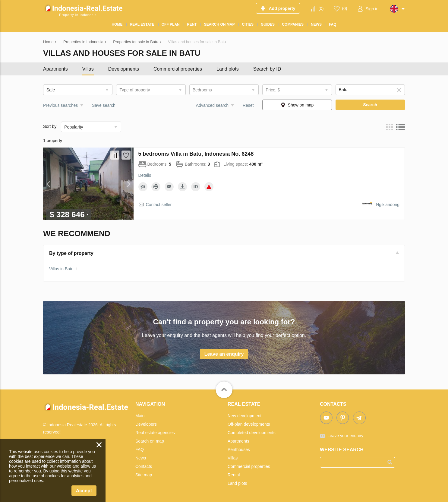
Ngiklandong (388, 205)
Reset (248, 105)
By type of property (71, 253)
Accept (84, 491)
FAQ (140, 450)
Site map (144, 475)
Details (145, 175)
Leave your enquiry (345, 436)
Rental (234, 475)
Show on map (301, 105)
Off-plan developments (249, 424)
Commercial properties (178, 69)
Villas (88, 69)
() (321, 8)
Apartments (55, 69)
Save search (104, 105)
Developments (124, 69)
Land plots (228, 69)
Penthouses (239, 450)
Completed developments (252, 433)
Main (140, 416)
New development (245, 416)
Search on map (150, 441)
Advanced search (212, 105)
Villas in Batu (61, 269)
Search (370, 105)
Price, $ (273, 90)
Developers (146, 424)
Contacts (144, 466)
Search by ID (267, 69)
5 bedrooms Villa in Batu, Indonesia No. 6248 (196, 154)
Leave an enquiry (224, 354)
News (141, 458)
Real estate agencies (155, 433)
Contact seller (159, 205)
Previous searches (60, 105)
